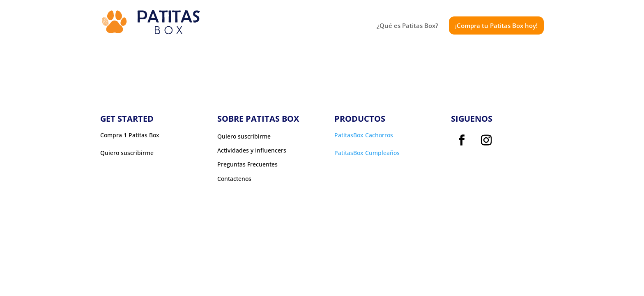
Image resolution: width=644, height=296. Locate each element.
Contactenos (234, 179)
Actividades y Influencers (252, 150)
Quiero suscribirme (244, 136)
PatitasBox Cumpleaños (367, 153)
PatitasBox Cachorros (364, 135)
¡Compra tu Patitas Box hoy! (496, 25)
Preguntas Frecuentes (247, 164)
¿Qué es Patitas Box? (407, 26)
